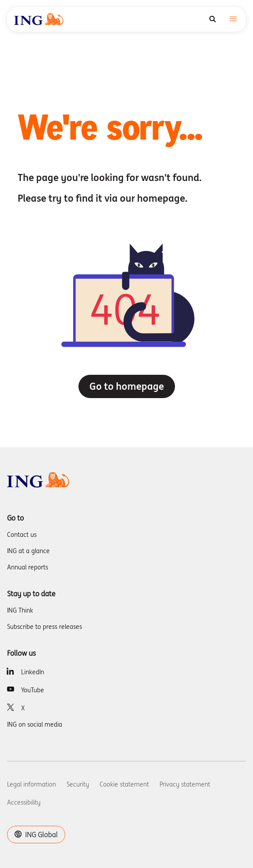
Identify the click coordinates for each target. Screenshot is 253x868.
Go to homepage (127, 386)
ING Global (36, 835)
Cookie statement (124, 784)
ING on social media (35, 724)
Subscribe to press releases (45, 627)
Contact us (22, 535)
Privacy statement (185, 784)
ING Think (20, 610)
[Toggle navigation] (233, 20)
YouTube (33, 690)
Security (78, 784)
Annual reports (28, 567)
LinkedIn (33, 672)
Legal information (32, 784)
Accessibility (24, 802)
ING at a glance (28, 551)
